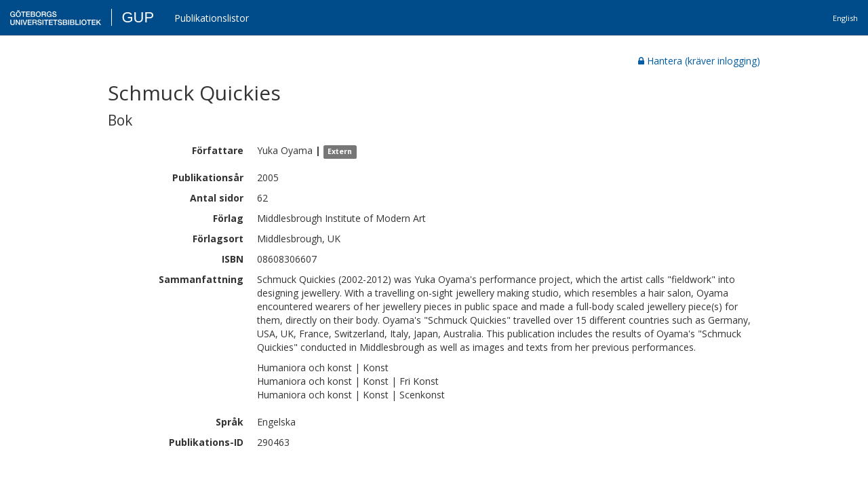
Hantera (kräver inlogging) (699, 61)
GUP (138, 17)
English (845, 18)
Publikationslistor (212, 18)
